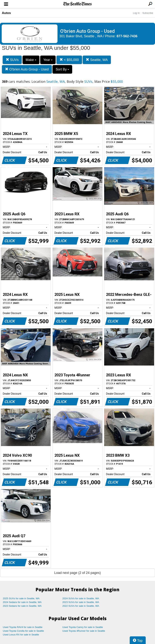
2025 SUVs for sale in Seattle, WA (21, 598)
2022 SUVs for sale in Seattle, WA (81, 606)
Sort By (62, 69)
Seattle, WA (97, 60)
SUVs (12, 60)
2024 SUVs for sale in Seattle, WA (81, 598)
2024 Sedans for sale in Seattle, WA (22, 602)
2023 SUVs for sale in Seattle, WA (81, 602)
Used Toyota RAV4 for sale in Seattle (23, 627)
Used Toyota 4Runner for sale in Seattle (84, 631)
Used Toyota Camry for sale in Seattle (83, 627)
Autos (6, 13)
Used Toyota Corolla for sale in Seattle (23, 631)
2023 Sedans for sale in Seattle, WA (22, 606)
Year (48, 60)
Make (31, 60)
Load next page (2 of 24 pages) (77, 573)
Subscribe (148, 13)
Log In (136, 13)
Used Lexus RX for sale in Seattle (21, 635)
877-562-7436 (127, 36)
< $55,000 (69, 60)
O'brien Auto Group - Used (27, 69)
